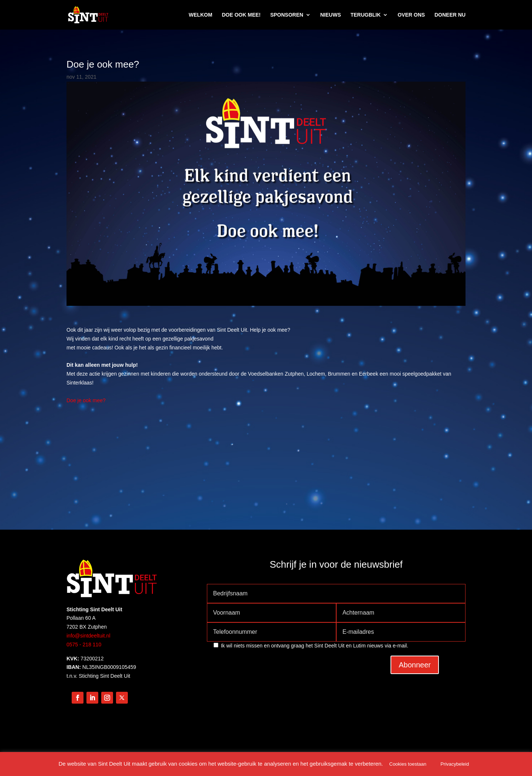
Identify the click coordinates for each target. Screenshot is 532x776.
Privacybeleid (455, 764)
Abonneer (415, 665)
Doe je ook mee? (86, 400)
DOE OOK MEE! (241, 15)
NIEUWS (331, 15)
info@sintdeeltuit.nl (88, 636)
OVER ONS (411, 15)
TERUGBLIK (366, 15)
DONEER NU (450, 15)
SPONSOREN (287, 15)
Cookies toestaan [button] (408, 764)
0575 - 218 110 (84, 645)
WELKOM (201, 15)
